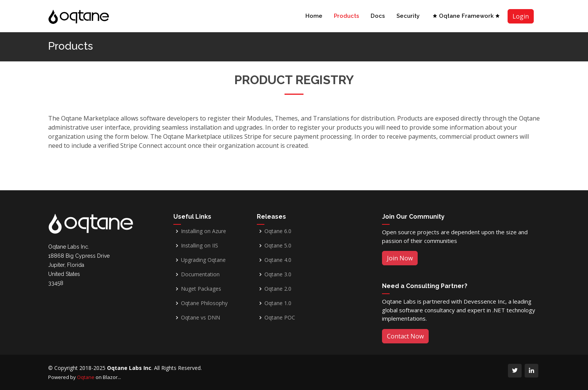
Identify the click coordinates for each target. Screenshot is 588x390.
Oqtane (86, 377)
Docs (378, 16)
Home (314, 16)
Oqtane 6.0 (278, 231)
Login (521, 16)
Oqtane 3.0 (278, 274)
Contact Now (405, 336)
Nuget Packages (201, 289)
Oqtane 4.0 (278, 260)
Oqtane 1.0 (278, 303)
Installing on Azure (204, 231)
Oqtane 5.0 (278, 246)
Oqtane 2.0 (278, 289)
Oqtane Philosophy (204, 303)
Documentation (200, 274)
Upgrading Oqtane (203, 260)
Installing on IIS (200, 246)
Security (408, 16)
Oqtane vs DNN (200, 318)
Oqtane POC (280, 318)
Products (347, 16)
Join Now (400, 258)
